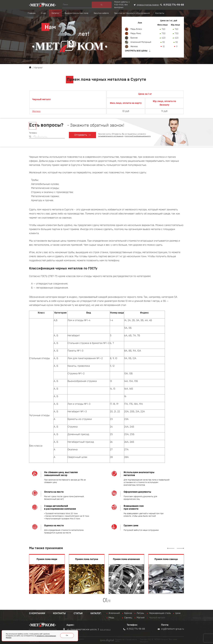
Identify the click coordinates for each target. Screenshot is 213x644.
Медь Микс (136, 34)
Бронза (134, 38)
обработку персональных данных (39, 637)
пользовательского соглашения (111, 136)
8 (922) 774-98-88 (174, 5)
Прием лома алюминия (126, 559)
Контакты (59, 613)
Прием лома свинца (166, 559)
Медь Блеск (137, 29)
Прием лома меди (47, 559)
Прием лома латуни (87, 559)
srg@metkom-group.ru (171, 629)
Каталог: (96, 613)
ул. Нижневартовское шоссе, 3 (81, 629)
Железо (134, 47)
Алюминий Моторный (142, 42)
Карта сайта (34, 641)
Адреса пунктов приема (148, 5)
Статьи (78, 613)
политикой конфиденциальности (138, 136)
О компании (37, 613)
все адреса (105, 630)
